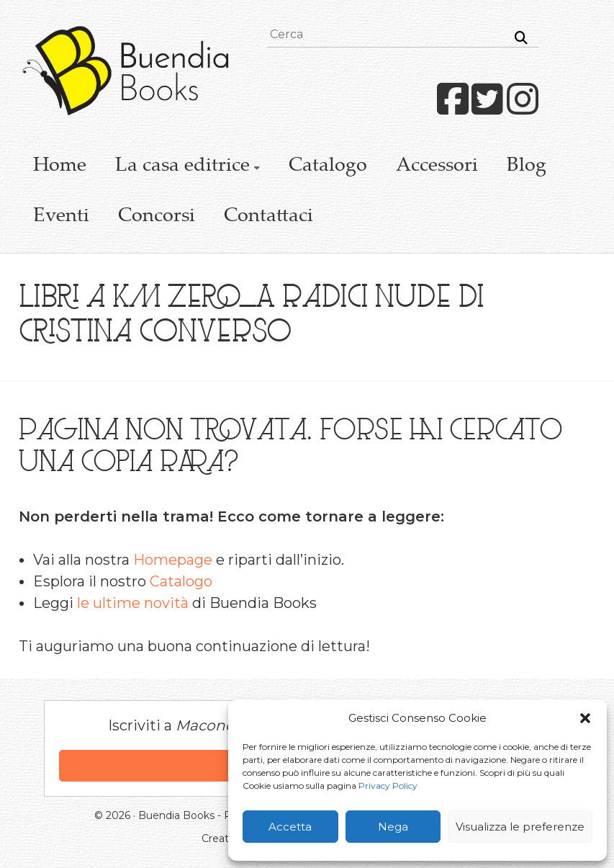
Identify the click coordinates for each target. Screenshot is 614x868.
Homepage (173, 560)
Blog (527, 166)
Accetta (290, 827)
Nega (393, 827)
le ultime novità (133, 603)
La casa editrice (182, 166)
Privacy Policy (388, 786)
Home (60, 166)
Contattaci (268, 217)
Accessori (437, 166)
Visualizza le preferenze (520, 827)
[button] (585, 718)
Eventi (61, 217)
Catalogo (328, 166)
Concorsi (157, 217)
